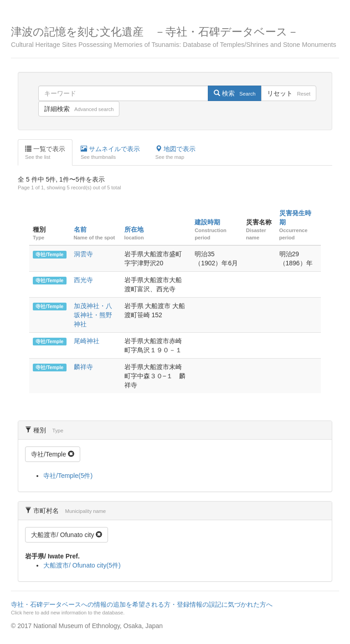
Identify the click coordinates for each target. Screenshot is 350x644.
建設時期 (207, 222)
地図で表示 (175, 153)
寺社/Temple (49, 254)
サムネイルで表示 (110, 153)
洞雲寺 (83, 254)
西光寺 (83, 280)
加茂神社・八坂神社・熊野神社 (93, 315)
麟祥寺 (83, 367)
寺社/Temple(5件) (68, 476)
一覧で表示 (45, 153)
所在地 (134, 229)
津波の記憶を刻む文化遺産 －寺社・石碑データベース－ (175, 37)
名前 (80, 229)
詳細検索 (79, 109)
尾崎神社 (87, 341)
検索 (234, 93)
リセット (289, 93)
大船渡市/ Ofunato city (67, 535)
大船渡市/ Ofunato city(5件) (82, 565)
